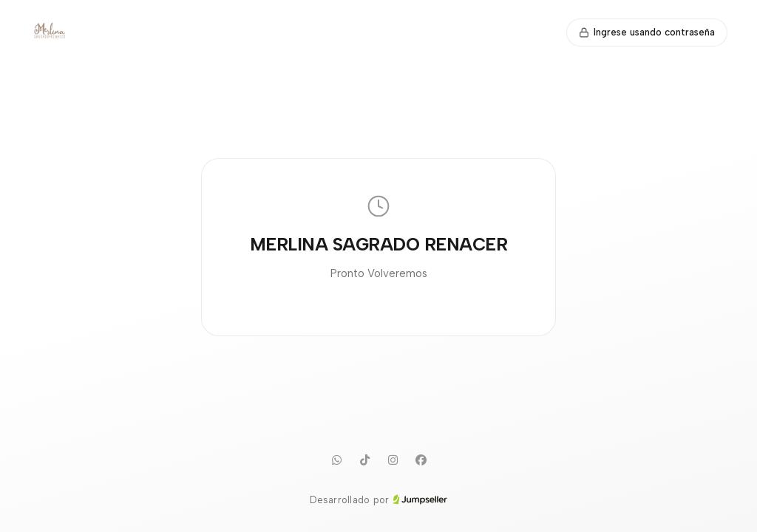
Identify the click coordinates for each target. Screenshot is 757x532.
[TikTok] (364, 460)
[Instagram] (393, 460)
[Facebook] (421, 460)
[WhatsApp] (336, 460)
